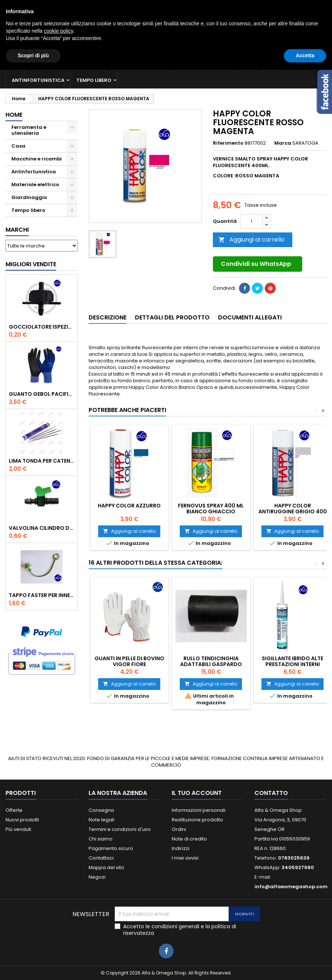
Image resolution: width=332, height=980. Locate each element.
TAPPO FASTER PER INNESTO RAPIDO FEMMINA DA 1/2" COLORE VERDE (42, 595)
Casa (250, 64)
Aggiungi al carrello (251, 240)
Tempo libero (94, 80)
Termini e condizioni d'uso (120, 829)
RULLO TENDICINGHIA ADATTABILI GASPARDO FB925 (211, 664)
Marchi (17, 230)
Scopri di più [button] (33, 966)
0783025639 (74, 6)
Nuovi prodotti (22, 820)
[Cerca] (166, 35)
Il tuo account (197, 793)
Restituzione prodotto (197, 820)
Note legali (101, 820)
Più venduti (18, 829)
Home (14, 115)
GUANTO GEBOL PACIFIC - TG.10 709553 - (42, 394)
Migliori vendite (31, 264)
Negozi (97, 877)
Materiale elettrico (203, 64)
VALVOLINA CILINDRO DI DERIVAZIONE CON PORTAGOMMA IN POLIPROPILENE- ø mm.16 (42, 528)
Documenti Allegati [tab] (250, 317)
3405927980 (137, 6)
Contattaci (101, 858)
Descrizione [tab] (108, 317)
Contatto (16, 6)
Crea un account (306, 6)
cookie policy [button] (59, 941)
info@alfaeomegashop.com (291, 887)
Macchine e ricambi (138, 64)
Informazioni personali (199, 810)
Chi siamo (101, 839)
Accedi (271, 6)
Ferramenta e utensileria (65, 64)
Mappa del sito (106, 867)
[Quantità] (251, 221)
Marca (283, 143)
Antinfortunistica (38, 80)
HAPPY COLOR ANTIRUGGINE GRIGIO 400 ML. (293, 511)
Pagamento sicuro (111, 848)
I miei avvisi (185, 858)
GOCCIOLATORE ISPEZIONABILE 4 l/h (42, 327)
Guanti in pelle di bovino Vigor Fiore (129, 661)
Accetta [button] (305, 966)
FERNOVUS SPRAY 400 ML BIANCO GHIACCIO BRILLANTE (211, 511)
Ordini (179, 829)
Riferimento (228, 143)
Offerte (14, 810)
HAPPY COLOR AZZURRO (129, 506)
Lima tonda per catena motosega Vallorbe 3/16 (42, 461)
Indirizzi (181, 848)
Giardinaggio (288, 64)
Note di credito (189, 839)
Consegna (101, 810)
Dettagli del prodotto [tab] (172, 317)
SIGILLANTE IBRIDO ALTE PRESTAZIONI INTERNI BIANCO (292, 664)
